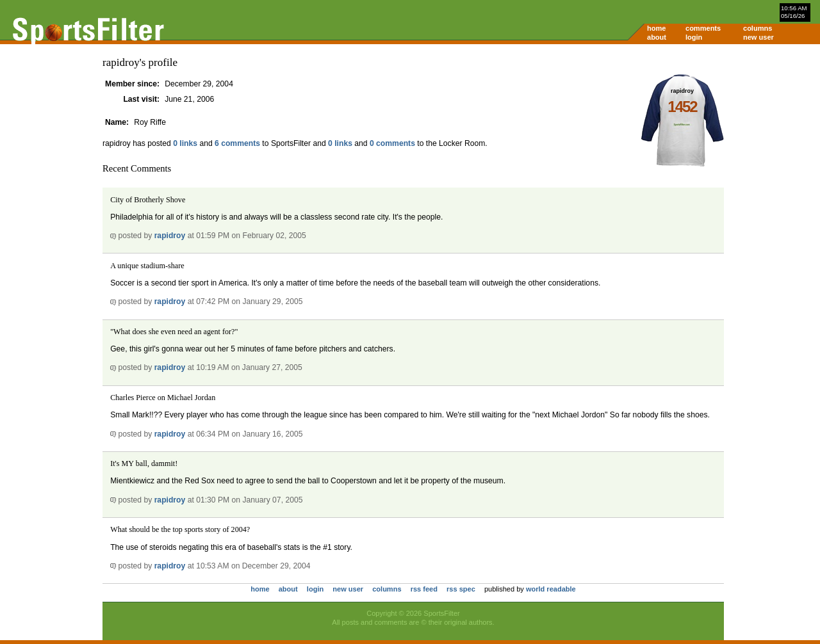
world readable (551, 589)
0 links (185, 143)
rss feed (424, 589)
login (694, 37)
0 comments (392, 143)
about (657, 37)
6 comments (237, 143)
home (656, 28)
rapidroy (170, 236)
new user (758, 37)
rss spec (461, 589)
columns (758, 28)
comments (703, 28)
